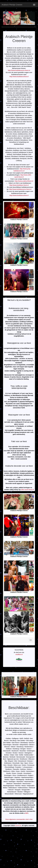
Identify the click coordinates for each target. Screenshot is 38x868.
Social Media (19, 650)
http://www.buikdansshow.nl (19, 77)
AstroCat (18, 825)
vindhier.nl (19, 654)
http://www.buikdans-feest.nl (19, 185)
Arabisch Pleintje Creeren (12, 5)
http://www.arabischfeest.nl (24, 181)
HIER (27, 813)
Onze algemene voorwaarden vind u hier (19, 819)
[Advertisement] (19, 848)
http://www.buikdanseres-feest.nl (19, 70)
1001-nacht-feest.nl (27, 490)
